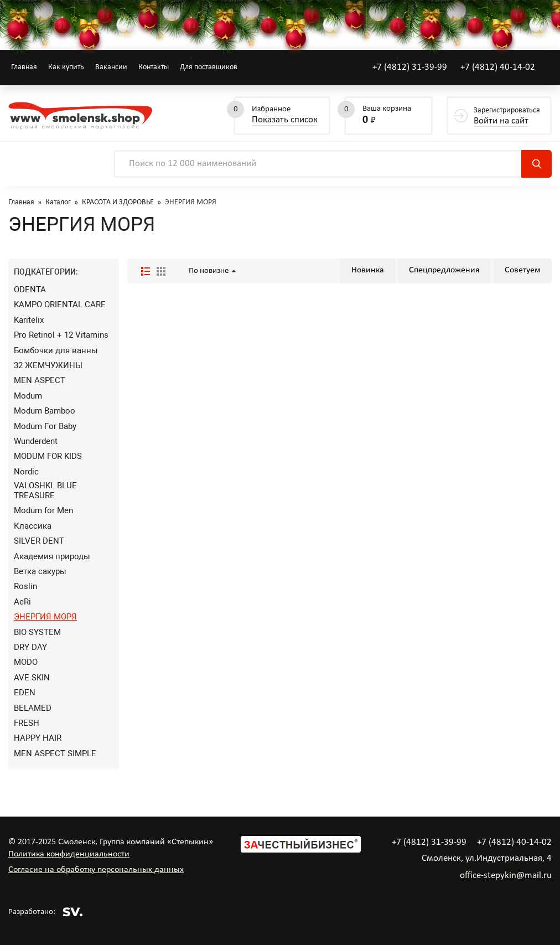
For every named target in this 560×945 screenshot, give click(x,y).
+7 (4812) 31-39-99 (410, 67)
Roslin (25, 586)
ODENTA (30, 290)
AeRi (22, 602)
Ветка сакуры (40, 571)
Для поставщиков (209, 67)
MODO (26, 662)
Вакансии (111, 67)
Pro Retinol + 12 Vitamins (61, 335)
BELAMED (33, 708)
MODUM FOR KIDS (48, 456)
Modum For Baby (45, 426)
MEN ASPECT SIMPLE (55, 753)
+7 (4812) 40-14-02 (498, 67)
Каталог (58, 202)
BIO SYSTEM (37, 632)
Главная (24, 67)
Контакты (154, 67)
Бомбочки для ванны (56, 350)
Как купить (66, 67)
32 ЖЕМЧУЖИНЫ (48, 365)
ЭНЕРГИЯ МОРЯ (45, 617)
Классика (33, 526)
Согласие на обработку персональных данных (96, 870)
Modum (28, 396)
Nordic (26, 472)
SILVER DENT (39, 541)
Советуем (523, 270)
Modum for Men (43, 510)
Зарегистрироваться (507, 117)
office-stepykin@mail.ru (506, 876)
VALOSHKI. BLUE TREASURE (45, 490)
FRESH (27, 723)
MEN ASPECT (40, 380)
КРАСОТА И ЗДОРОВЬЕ (118, 202)
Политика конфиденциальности (69, 854)
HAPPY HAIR (38, 738)
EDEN (25, 693)
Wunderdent (36, 441)
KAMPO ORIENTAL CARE (60, 304)
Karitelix (29, 320)
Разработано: (46, 912)
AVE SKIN (32, 678)
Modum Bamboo (45, 411)
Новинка (368, 270)
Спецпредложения (444, 270)
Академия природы (52, 556)
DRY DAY (30, 647)
